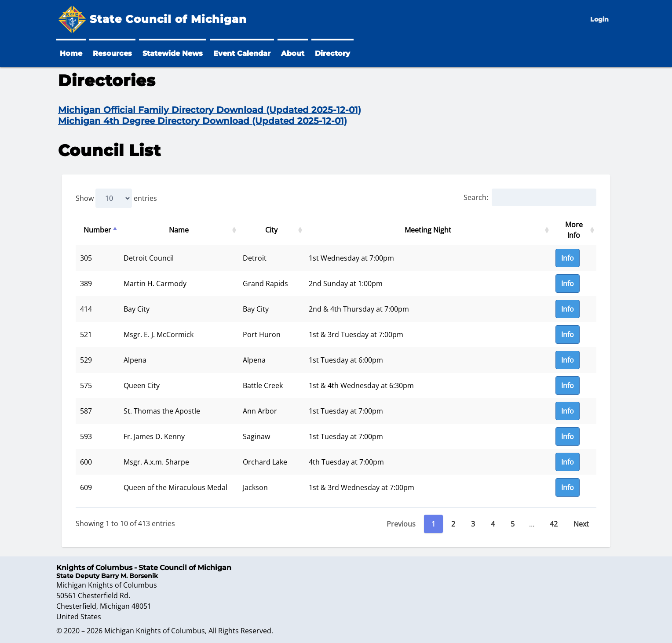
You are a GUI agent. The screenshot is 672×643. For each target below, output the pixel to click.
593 (86, 436)
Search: (530, 197)
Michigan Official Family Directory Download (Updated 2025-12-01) (210, 110)
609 (86, 487)
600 (86, 462)
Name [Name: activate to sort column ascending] (179, 230)
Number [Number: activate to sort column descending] (97, 230)
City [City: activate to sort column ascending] (271, 230)
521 (86, 334)
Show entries (116, 198)
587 (86, 411)
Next (581, 524)
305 (86, 258)
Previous (401, 524)
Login (599, 19)
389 (86, 283)
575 (86, 385)
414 (86, 309)
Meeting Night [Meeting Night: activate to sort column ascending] (428, 230)
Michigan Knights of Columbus (155, 631)
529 (86, 360)
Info (568, 258)
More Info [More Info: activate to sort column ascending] (574, 230)
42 (554, 524)
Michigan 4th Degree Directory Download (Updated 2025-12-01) (203, 121)
